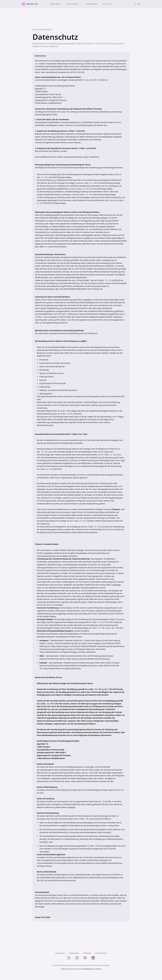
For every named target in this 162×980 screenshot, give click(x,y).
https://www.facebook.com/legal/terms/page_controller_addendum (67, 652)
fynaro (71, 969)
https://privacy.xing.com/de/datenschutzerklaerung (88, 659)
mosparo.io (45, 524)
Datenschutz (74, 953)
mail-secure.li (77, 969)
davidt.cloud (65, 969)
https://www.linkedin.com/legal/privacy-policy (78, 666)
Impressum (60, 953)
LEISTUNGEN (73, 4)
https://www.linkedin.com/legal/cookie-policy (62, 668)
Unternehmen (101, 953)
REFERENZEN (92, 4)
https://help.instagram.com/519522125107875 (101, 643)
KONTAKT (107, 4)
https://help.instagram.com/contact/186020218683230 (74, 646)
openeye (99, 969)
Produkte (87, 953)
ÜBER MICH (56, 4)
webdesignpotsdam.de (89, 969)
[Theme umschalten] (137, 4)
